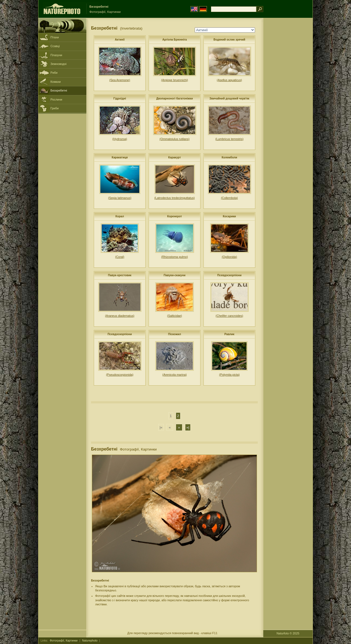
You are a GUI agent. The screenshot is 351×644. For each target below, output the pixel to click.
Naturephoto (90, 641)
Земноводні (58, 64)
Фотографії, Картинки (64, 641)
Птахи (55, 37)
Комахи (56, 82)
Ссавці (55, 46)
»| (188, 427)
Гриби (55, 108)
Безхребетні (59, 90)
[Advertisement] (288, 106)
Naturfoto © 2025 (288, 633)
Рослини (56, 99)
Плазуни (56, 55)
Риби (54, 73)
